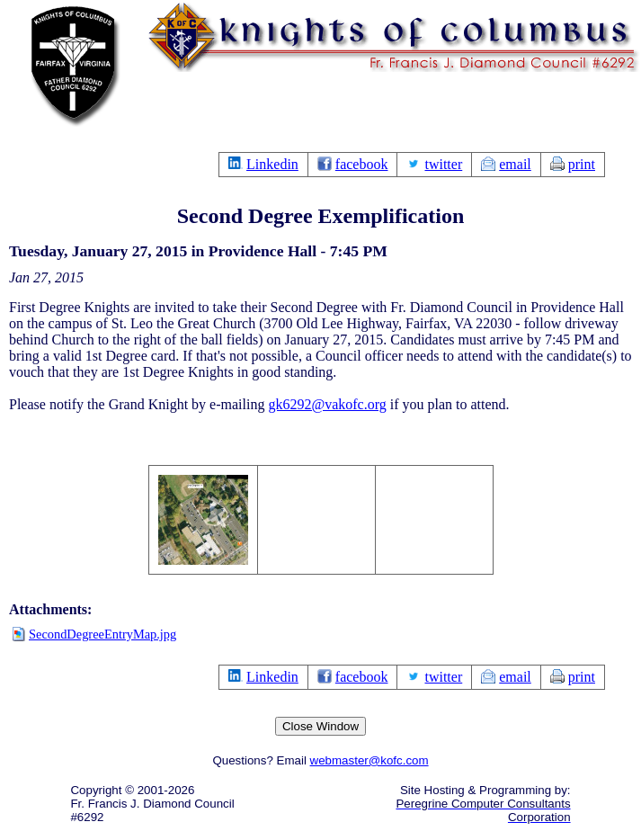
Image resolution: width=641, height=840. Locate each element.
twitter (443, 164)
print (582, 164)
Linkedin (272, 164)
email (515, 164)
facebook (362, 164)
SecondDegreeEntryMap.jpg (102, 634)
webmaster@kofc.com (369, 760)
